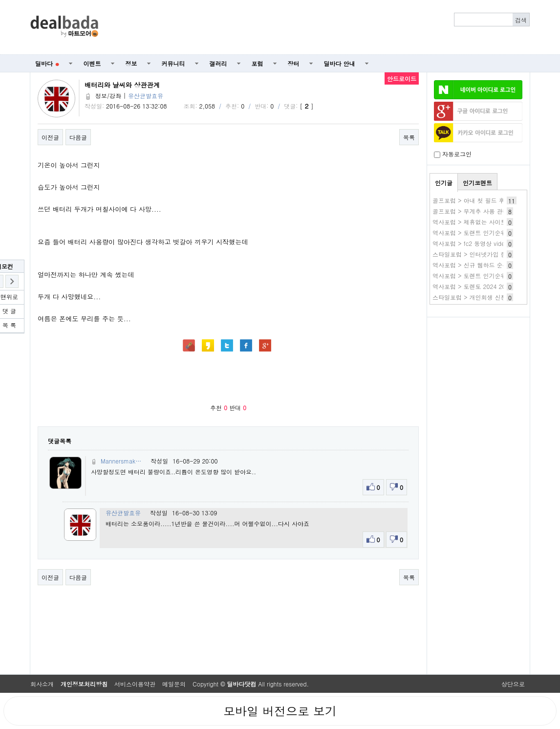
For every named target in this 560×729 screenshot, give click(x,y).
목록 (409, 137)
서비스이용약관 (135, 684)
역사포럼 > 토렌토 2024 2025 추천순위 (485, 286)
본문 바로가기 (0, 0)
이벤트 (92, 63)
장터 (294, 63)
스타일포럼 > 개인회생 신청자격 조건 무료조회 (495, 297)
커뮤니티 (173, 63)
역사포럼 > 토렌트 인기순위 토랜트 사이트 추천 (496, 276)
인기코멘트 (477, 183)
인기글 (444, 183)
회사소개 (42, 684)
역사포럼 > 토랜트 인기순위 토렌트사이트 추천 (495, 232)
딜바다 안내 (340, 63)
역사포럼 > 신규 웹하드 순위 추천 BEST (486, 265)
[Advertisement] (320, 27)
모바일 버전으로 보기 (280, 711)
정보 (131, 63)
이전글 (50, 137)
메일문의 (174, 684)
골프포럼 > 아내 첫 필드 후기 (472, 200)
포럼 (258, 63)
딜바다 (47, 63)
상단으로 (513, 684)
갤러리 (218, 63)
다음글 (78, 137)
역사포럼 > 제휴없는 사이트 (470, 222)
